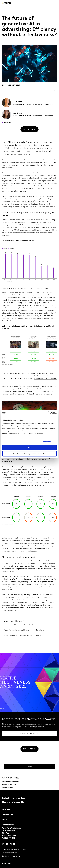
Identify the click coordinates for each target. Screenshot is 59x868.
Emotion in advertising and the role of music (26, 635)
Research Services (9, 785)
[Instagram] (3, 845)
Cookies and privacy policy (11, 856)
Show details (48, 441)
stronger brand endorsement (45, 378)
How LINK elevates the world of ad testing (25, 625)
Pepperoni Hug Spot (30, 204)
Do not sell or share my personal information (29, 454)
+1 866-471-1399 (9, 838)
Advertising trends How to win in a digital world (27, 630)
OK (30, 448)
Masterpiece (29, 202)
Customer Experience (11, 781)
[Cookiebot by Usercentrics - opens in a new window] (48, 413)
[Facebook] (7, 845)
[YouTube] (11, 845)
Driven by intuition (39, 316)
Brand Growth (8, 788)
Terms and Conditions (9, 853)
